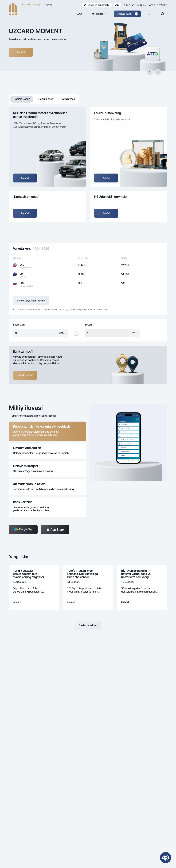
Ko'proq (48, 4)
